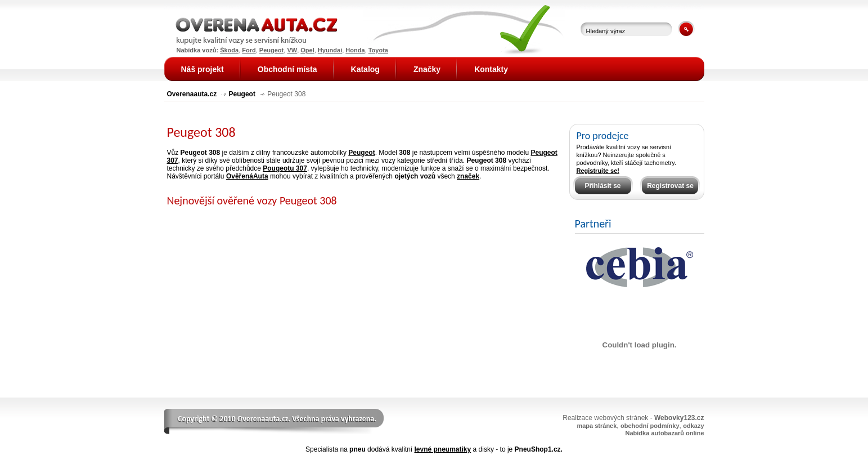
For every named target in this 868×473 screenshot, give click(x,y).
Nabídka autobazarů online (665, 433)
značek (468, 176)
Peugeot (242, 94)
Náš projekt (203, 69)
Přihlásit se (602, 186)
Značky (427, 69)
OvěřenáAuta (247, 176)
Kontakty (491, 69)
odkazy (693, 426)
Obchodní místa (287, 69)
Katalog (365, 69)
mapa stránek (597, 426)
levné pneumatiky (442, 449)
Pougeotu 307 (285, 168)
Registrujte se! (598, 171)
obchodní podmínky (650, 426)
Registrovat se (670, 186)
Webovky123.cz (679, 418)
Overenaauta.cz (192, 94)
